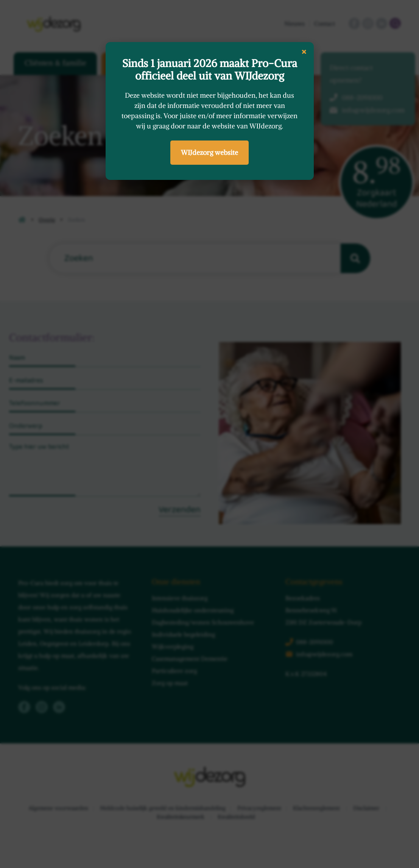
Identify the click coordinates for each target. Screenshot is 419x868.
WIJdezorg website (209, 152)
